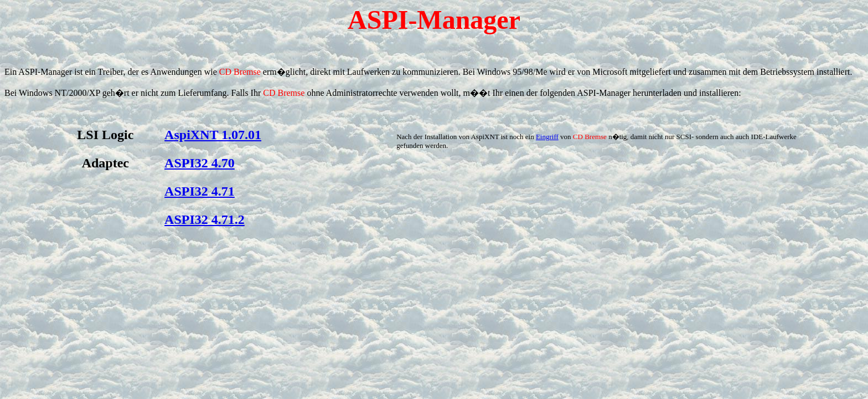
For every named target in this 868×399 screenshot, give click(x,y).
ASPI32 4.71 (200, 191)
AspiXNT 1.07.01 (213, 135)
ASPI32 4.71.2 (205, 219)
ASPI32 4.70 (200, 163)
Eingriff (547, 137)
